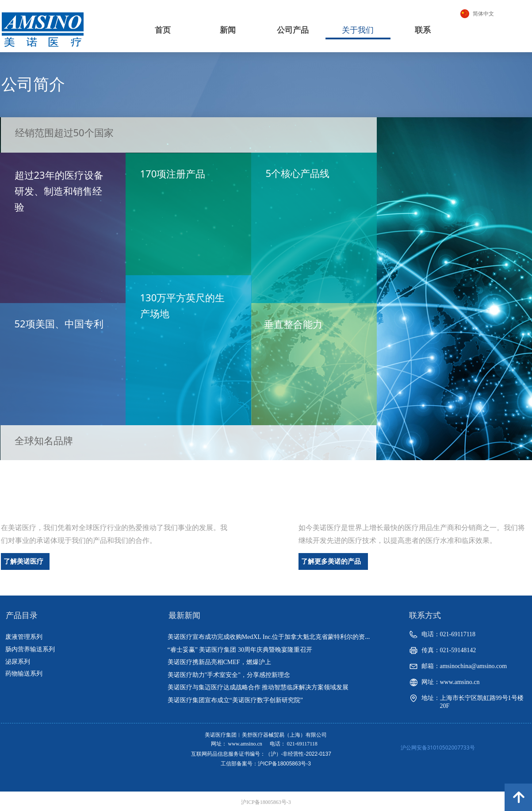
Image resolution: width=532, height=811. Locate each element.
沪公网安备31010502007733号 (438, 748)
